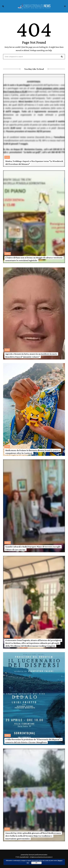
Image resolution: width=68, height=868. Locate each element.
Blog (7, 157)
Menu (65, 6)
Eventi (8, 254)
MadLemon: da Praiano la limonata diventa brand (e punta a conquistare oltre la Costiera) (33, 452)
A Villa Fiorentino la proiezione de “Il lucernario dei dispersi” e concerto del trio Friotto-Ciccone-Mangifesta (33, 741)
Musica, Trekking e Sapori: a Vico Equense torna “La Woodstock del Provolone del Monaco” (34, 163)
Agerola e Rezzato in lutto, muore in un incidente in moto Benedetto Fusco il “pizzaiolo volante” (31, 355)
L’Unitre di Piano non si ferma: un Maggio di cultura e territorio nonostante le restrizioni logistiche (34, 259)
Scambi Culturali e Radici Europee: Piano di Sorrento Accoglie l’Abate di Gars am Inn (33, 548)
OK (36, 863)
